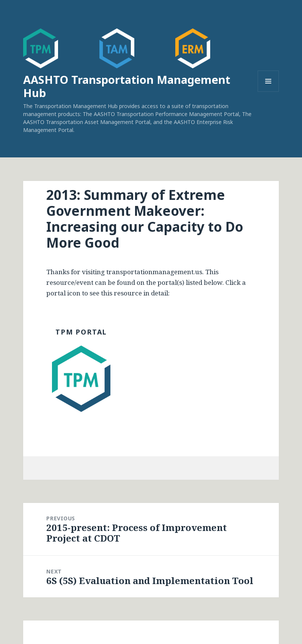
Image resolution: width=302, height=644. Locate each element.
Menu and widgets (268, 92)
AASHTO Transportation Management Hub (127, 86)
